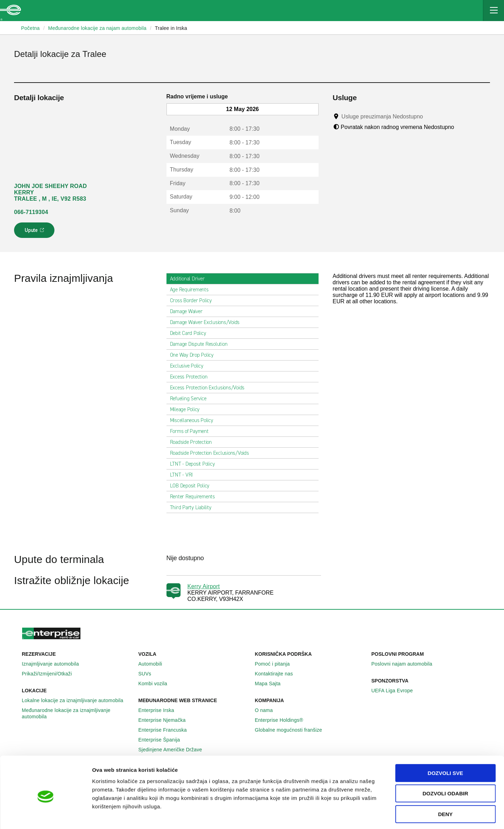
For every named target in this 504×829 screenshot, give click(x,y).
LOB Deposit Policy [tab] (193, 486)
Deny (445, 784)
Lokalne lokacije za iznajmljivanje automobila (76, 700)
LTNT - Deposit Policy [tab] (195, 464)
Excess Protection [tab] (192, 377)
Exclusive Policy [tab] (189, 366)
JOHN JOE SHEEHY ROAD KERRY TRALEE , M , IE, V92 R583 (50, 192)
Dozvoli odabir (445, 764)
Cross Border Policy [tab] (194, 300)
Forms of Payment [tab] (192, 431)
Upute (35, 232)
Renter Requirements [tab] (195, 497)
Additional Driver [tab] (190, 279)
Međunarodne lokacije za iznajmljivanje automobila (77, 713)
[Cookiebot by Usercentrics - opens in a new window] (45, 815)
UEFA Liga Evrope (396, 691)
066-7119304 (31, 212)
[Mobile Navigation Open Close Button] (493, 11)
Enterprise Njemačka (166, 720)
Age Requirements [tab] (192, 290)
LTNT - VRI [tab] (184, 475)
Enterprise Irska (160, 710)
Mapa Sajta (272, 684)
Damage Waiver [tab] (189, 311)
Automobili (154, 664)
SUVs (149, 674)
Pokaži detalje (362, 815)
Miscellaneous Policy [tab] (194, 420)
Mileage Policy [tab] (188, 409)
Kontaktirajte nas (278, 674)
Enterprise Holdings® (283, 720)
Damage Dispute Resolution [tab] (202, 344)
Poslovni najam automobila (406, 664)
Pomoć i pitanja (276, 664)
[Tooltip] (430, 116)
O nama (268, 710)
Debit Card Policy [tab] (191, 333)
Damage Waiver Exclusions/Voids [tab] (208, 322)
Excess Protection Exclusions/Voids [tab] (210, 388)
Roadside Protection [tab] (194, 442)
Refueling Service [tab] (191, 399)
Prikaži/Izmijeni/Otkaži (51, 674)
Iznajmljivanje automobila (54, 664)
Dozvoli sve (446, 743)
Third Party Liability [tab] (194, 507)
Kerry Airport (204, 586)
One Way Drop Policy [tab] (195, 355)
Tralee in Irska (171, 28)
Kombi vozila (157, 684)
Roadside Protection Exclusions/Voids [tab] (212, 453)
